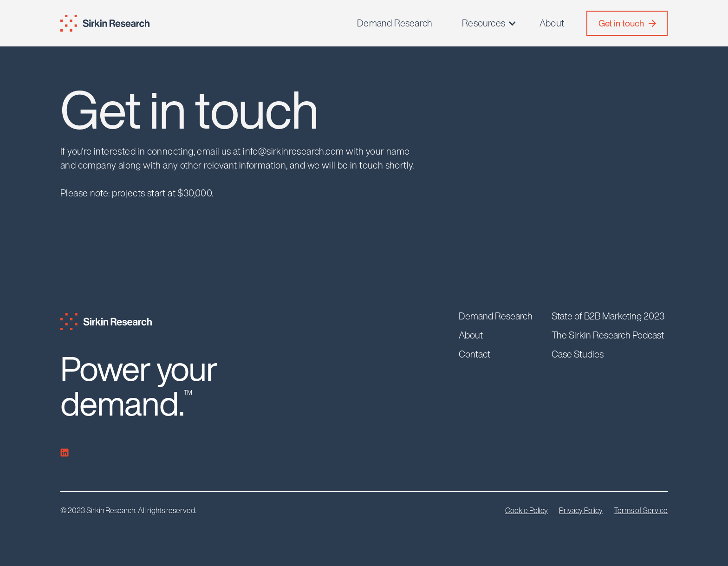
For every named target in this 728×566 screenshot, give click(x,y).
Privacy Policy (581, 510)
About (552, 23)
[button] (490, 23)
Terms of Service (641, 510)
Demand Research (395, 23)
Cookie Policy (526, 510)
